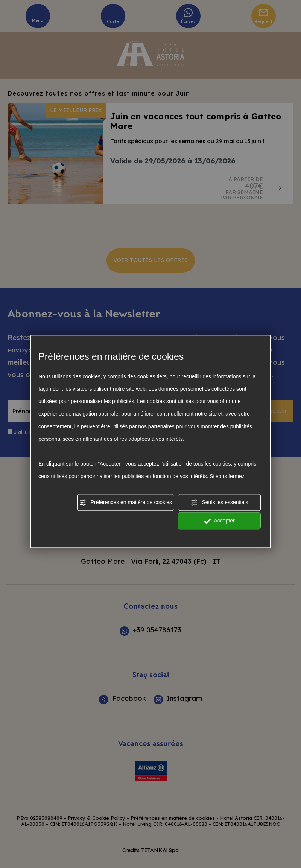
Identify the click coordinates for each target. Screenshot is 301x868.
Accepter (219, 521)
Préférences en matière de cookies (126, 503)
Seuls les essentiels (220, 503)
